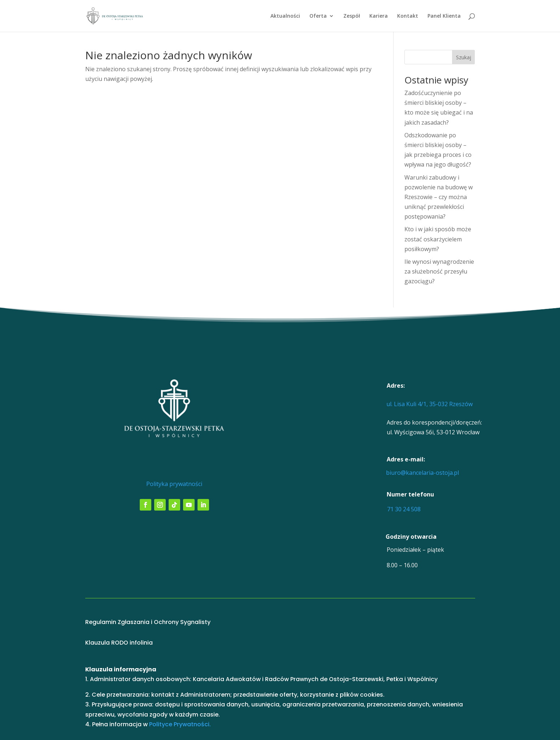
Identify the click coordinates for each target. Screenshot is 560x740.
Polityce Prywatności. (180, 724)
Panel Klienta (444, 16)
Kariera (379, 16)
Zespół (352, 16)
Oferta (318, 16)
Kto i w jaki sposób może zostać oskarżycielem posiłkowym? (438, 239)
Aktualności (285, 16)
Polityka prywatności (174, 484)
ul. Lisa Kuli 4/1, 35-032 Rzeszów (429, 404)
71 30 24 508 (404, 509)
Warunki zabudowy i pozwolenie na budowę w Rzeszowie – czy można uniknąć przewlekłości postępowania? (439, 197)
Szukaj (464, 57)
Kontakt (408, 16)
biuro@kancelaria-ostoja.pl (422, 473)
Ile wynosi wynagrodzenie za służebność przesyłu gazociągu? (439, 271)
